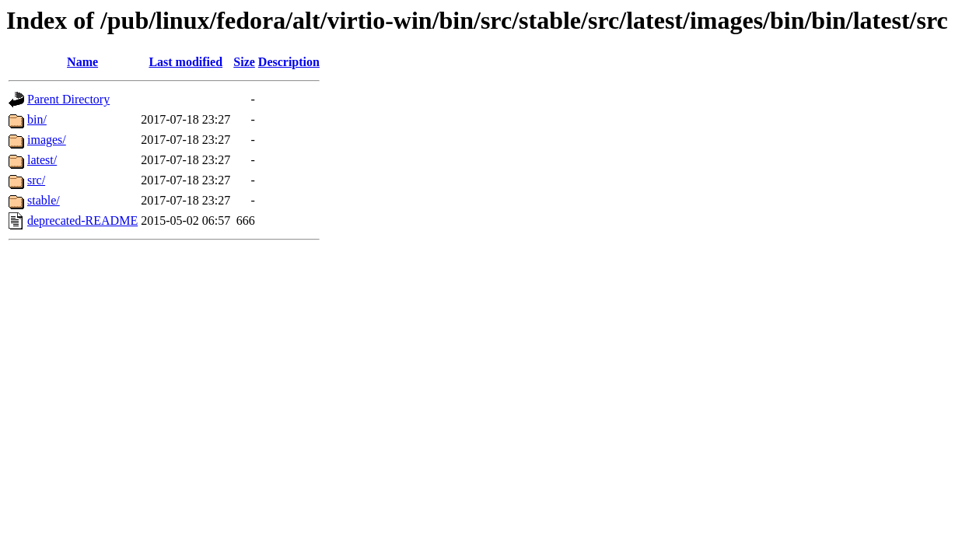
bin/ (37, 119)
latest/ (42, 160)
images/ (47, 140)
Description (289, 62)
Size (244, 62)
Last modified (185, 62)
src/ (36, 180)
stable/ (44, 200)
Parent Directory (68, 99)
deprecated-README (82, 220)
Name (82, 62)
